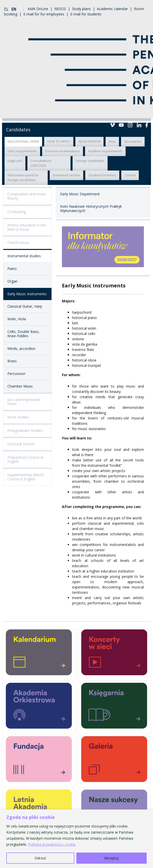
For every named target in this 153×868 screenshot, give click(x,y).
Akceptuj (111, 858)
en (14, 9)
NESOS (60, 9)
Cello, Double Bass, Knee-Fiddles (23, 334)
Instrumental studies (24, 256)
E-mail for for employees (44, 14)
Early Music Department (80, 194)
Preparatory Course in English (25, 459)
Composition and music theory (27, 196)
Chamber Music (20, 386)
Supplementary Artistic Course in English (26, 477)
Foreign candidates (90, 161)
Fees (112, 142)
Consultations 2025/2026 (41, 163)
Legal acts (15, 161)
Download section (66, 175)
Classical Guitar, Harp (25, 306)
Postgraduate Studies (25, 430)
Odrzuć (40, 858)
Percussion (16, 374)
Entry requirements (22, 151)
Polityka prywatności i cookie (52, 844)
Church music (18, 242)
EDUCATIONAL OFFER (23, 142)
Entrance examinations (63, 151)
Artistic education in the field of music (27, 227)
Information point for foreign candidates (23, 178)
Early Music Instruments (27, 294)
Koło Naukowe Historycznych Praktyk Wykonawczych (91, 208)
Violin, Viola (17, 319)
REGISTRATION (89, 142)
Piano (12, 269)
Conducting (17, 212)
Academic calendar (112, 9)
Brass (12, 361)
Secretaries (133, 142)
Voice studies (18, 417)
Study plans (81, 9)
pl (6, 9)
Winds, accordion (21, 348)
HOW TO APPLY (59, 142)
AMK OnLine (38, 9)
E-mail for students (86, 14)
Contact (130, 175)
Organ (12, 281)
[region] (76, 839)
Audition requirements (105, 151)
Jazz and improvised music (24, 402)
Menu (145, 112)
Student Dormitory (102, 175)
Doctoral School (21, 444)
